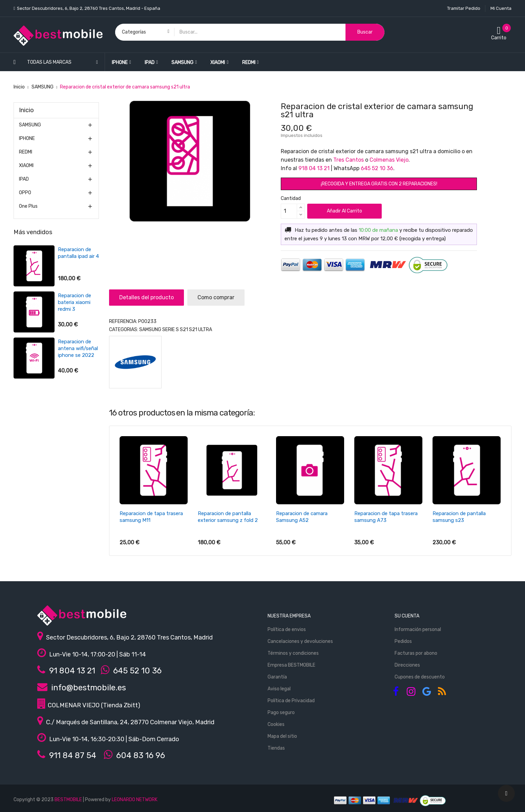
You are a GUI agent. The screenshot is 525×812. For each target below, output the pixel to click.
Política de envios (287, 630)
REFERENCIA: (123, 321)
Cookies (276, 724)
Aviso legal (279, 689)
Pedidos (403, 641)
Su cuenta (407, 616)
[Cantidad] (289, 211)
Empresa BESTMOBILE (291, 665)
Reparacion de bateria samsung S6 (77, 302)
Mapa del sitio (282, 736)
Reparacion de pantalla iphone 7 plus (78, 256)
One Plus (28, 206)
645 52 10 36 (377, 168)
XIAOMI (26, 166)
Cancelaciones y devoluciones (300, 641)
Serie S (171, 330)
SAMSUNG (30, 125)
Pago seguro (281, 713)
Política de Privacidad (291, 701)
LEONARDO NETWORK (135, 800)
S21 (184, 330)
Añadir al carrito (344, 211)
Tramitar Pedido (464, 8)
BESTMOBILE (68, 800)
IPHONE (27, 138)
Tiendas (276, 748)
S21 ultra (201, 330)
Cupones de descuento (420, 677)
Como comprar (216, 297)
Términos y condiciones (293, 653)
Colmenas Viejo (389, 160)
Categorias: (124, 330)
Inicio (26, 110)
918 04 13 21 (314, 168)
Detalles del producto (146, 297)
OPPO (25, 193)
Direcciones (407, 665)
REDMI (26, 152)
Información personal (418, 630)
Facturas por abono (416, 653)
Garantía (277, 677)
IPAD (24, 179)
